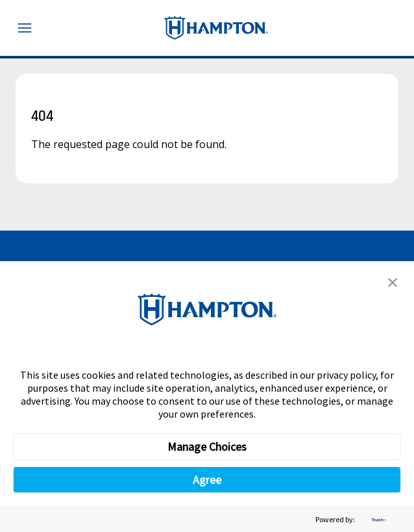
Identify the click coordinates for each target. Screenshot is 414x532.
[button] (393, 283)
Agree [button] (207, 480)
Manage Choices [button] (207, 447)
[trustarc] (378, 519)
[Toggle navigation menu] (25, 28)
